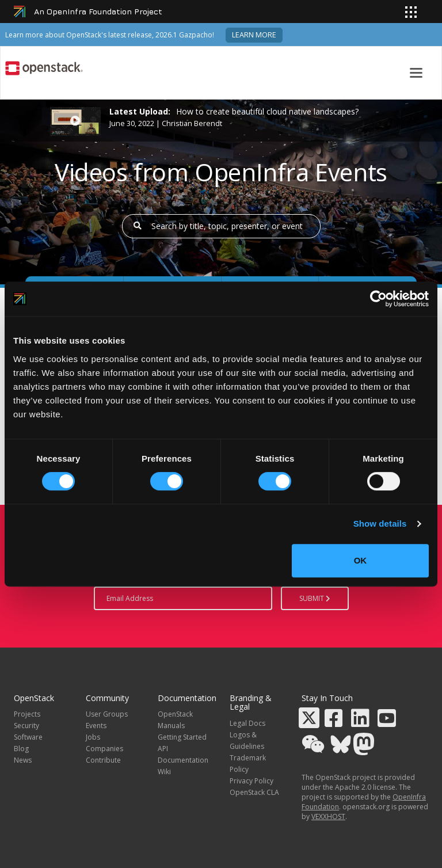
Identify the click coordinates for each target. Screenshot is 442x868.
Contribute (103, 760)
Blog (21, 749)
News (23, 760)
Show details (380, 524)
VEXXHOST (328, 816)
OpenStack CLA (254, 792)
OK (361, 560)
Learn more (254, 35)
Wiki (164, 772)
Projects (27, 714)
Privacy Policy (252, 781)
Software (28, 737)
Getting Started (182, 737)
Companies (104, 749)
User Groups (107, 714)
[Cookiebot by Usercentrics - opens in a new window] (378, 299)
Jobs (93, 737)
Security (26, 726)
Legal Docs (247, 723)
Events (96, 726)
